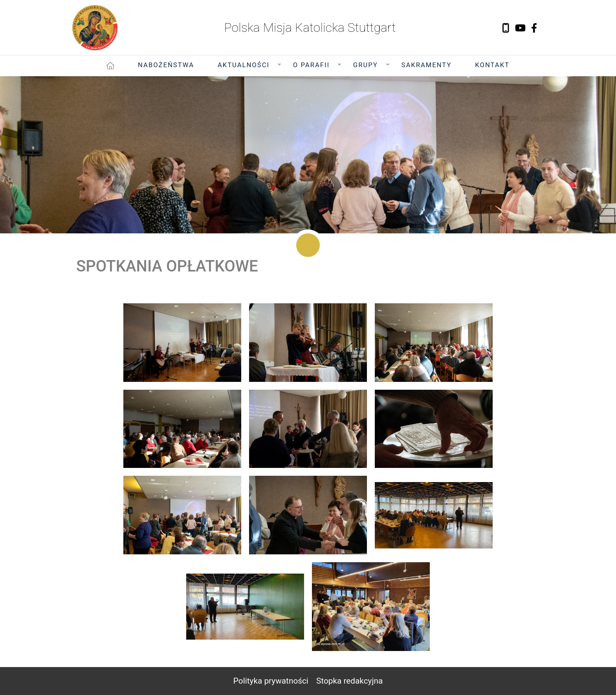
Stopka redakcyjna (349, 681)
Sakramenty (427, 65)
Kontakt (492, 65)
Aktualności (244, 65)
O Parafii (311, 65)
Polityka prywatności (271, 681)
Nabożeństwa (166, 65)
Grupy (366, 65)
